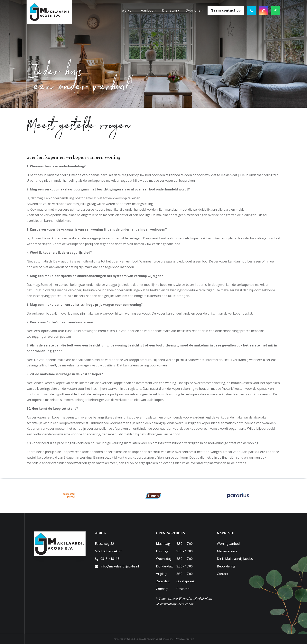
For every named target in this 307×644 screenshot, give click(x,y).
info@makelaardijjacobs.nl (120, 566)
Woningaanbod (228, 544)
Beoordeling (226, 566)
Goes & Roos (134, 639)
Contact (223, 574)
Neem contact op (226, 10)
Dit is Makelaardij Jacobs (235, 559)
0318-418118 (110, 559)
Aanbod (147, 10)
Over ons (193, 10)
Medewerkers (227, 551)
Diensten (170, 10)
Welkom (128, 10)
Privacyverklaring (185, 639)
